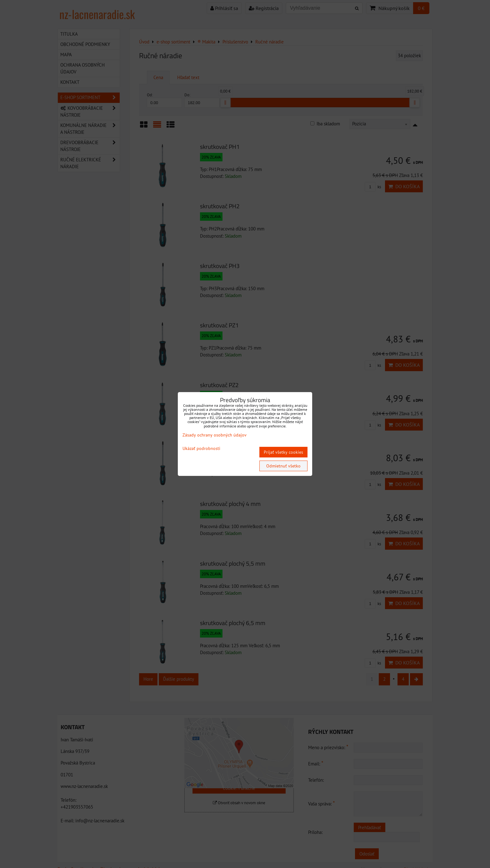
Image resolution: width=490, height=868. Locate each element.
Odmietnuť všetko (283, 466)
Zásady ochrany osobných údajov (215, 435)
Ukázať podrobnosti (201, 449)
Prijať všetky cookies (283, 452)
